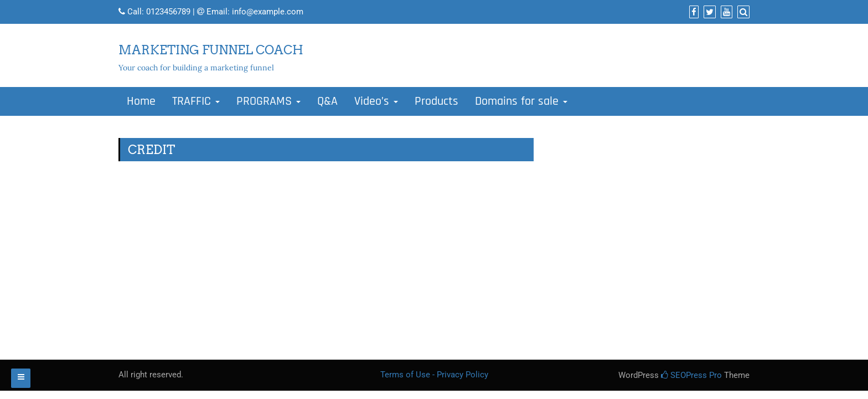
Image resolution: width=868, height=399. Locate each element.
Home (141, 101)
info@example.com (268, 12)
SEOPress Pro (691, 375)
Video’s (376, 101)
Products (436, 101)
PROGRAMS (268, 101)
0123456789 (168, 12)
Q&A (327, 101)
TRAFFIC (196, 101)
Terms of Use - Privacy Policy (434, 375)
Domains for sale (521, 101)
